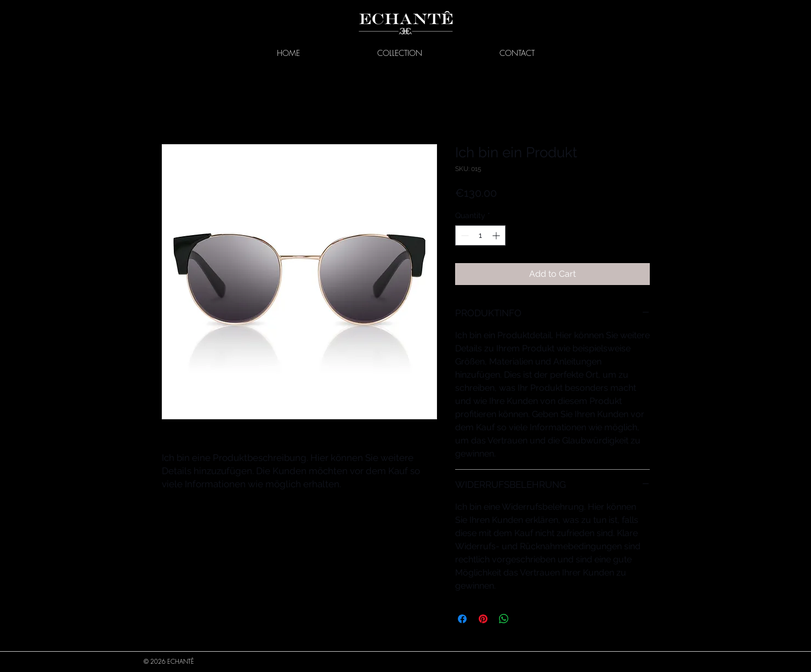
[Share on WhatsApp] (504, 619)
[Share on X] (525, 619)
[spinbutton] (480, 235)
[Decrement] (464, 235)
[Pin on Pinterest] (483, 619)
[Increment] (497, 235)
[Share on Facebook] (462, 619)
